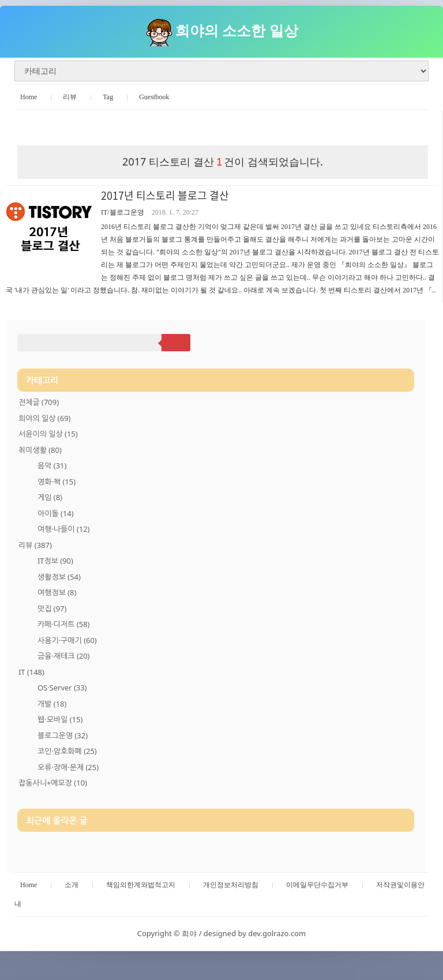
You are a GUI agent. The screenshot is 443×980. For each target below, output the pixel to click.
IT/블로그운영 (123, 212)
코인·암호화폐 (67, 751)
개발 (52, 704)
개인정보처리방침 (231, 885)
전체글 (39, 402)
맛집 (52, 609)
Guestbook (154, 97)
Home (29, 97)
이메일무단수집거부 (317, 885)
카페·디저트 (63, 624)
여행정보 (57, 592)
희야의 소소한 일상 (237, 30)
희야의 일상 (44, 418)
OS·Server (62, 688)
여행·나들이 (63, 529)
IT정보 (55, 561)
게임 (50, 497)
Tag (108, 97)
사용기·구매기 (67, 640)
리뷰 (70, 97)
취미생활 (40, 450)
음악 (52, 465)
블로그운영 (63, 735)
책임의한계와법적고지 (141, 885)
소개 (72, 885)
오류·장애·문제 (68, 767)
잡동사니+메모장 (53, 783)
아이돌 (56, 513)
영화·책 (57, 482)
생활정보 (59, 577)
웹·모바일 (60, 719)
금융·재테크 (63, 656)
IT (31, 672)
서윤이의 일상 (48, 434)
